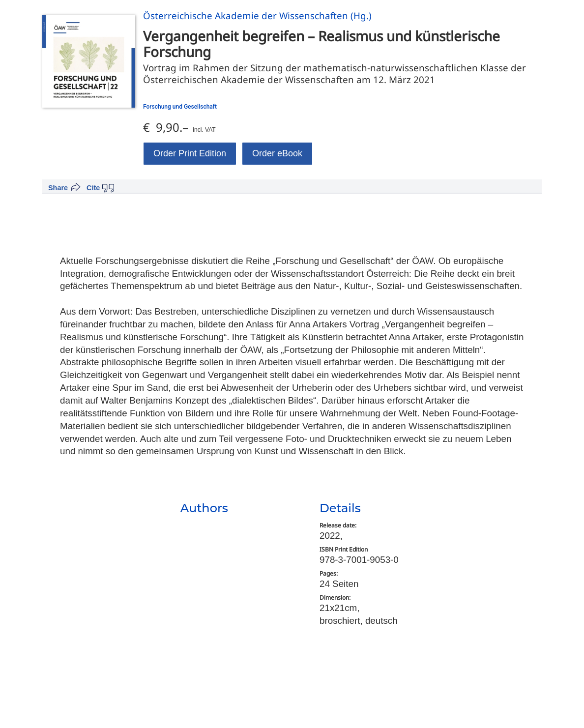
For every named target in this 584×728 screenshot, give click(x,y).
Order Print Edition (190, 153)
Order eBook (277, 153)
